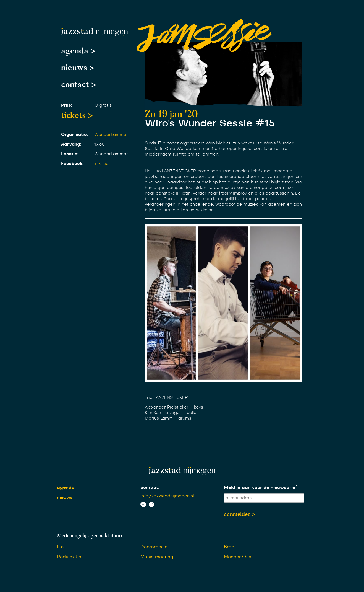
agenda (66, 488)
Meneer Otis (238, 557)
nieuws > (78, 68)
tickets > (77, 115)
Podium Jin (69, 557)
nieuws (65, 498)
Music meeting (157, 557)
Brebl (230, 547)
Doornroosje (154, 547)
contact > (79, 84)
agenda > (78, 51)
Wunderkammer (111, 135)
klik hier (102, 164)
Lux (61, 547)
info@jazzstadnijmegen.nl (167, 496)
